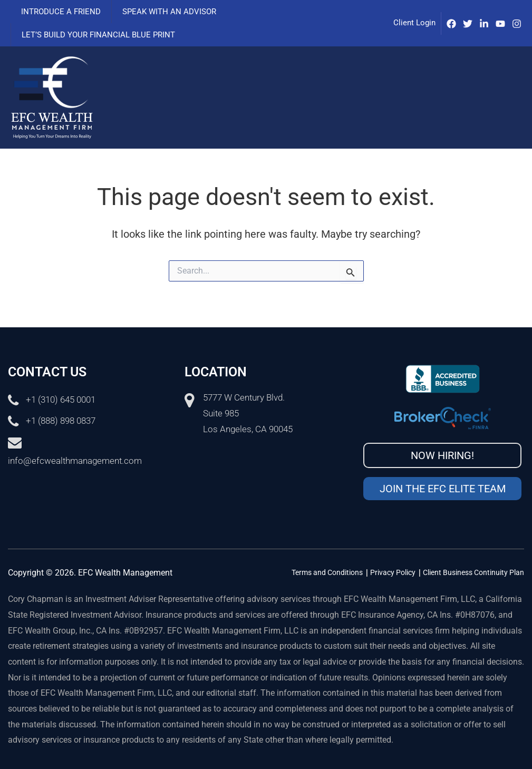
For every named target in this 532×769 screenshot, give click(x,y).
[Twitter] (468, 24)
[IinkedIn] (484, 24)
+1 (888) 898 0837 (61, 421)
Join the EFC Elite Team (443, 489)
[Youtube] (500, 24)
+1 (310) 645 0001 (61, 400)
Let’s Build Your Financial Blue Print (96, 35)
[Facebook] (451, 24)
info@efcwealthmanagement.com (75, 461)
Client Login (414, 23)
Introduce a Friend (58, 12)
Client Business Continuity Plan (473, 572)
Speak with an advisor (161, 12)
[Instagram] (517, 24)
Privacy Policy (393, 572)
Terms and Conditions (327, 572)
